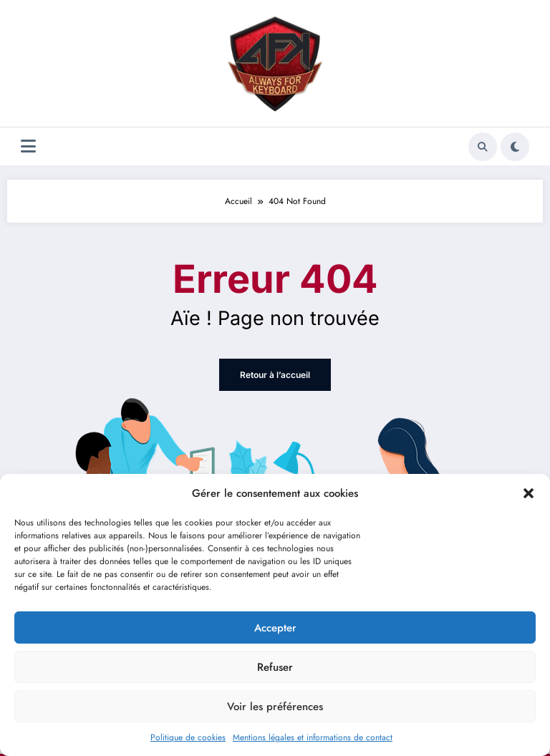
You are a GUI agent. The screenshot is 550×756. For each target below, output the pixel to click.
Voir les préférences (275, 707)
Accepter (275, 628)
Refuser (275, 667)
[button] (529, 493)
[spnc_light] (515, 147)
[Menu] (28, 146)
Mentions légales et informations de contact (313, 737)
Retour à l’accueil (275, 375)
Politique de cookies (188, 737)
